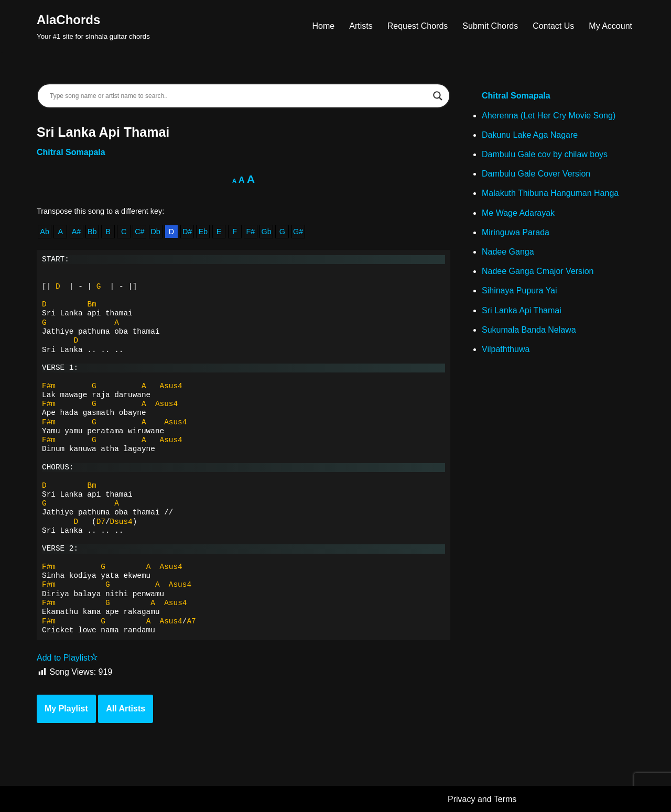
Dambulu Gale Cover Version (536, 174)
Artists (361, 26)
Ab (45, 232)
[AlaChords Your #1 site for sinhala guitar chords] (93, 26)
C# (139, 232)
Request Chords (418, 26)
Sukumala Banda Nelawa (529, 330)
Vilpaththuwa (506, 349)
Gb (267, 232)
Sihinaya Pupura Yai (520, 290)
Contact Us (553, 26)
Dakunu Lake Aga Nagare (530, 135)
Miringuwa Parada (516, 232)
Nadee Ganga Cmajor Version (538, 271)
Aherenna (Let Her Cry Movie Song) (549, 116)
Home (324, 26)
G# (298, 232)
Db (155, 232)
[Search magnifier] (438, 96)
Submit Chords (490, 26)
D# (187, 232)
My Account (610, 26)
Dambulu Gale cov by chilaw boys (545, 154)
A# (77, 232)
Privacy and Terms (482, 799)
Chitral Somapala (71, 152)
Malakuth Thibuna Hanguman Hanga (550, 193)
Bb (92, 232)
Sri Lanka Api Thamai (522, 310)
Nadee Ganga (508, 252)
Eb (203, 232)
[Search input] (239, 96)
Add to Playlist (67, 658)
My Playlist (66, 709)
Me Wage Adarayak (518, 213)
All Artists (126, 709)
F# (251, 232)
